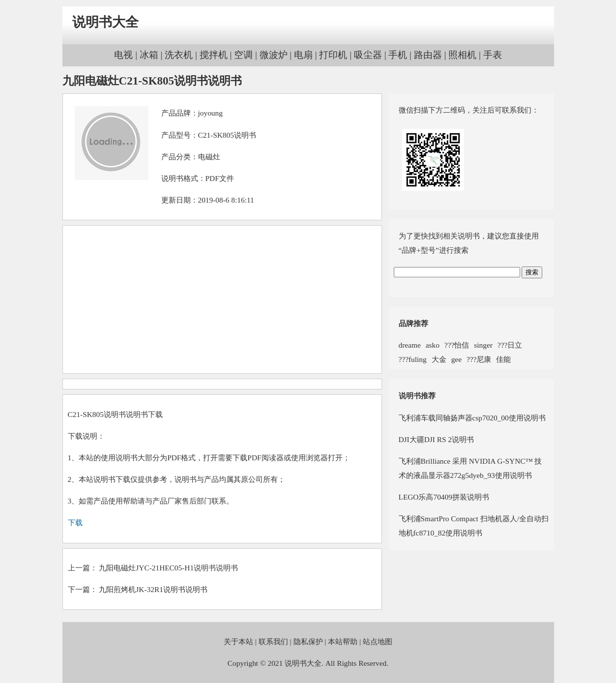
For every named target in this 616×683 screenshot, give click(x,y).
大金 (439, 359)
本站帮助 (343, 641)
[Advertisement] (222, 299)
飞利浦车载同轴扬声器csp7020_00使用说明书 (472, 418)
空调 (243, 55)
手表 (493, 55)
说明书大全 (105, 22)
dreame (410, 345)
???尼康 (479, 359)
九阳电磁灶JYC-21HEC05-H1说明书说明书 (168, 568)
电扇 (303, 55)
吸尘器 (368, 55)
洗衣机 (179, 55)
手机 (398, 55)
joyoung (210, 113)
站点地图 (378, 641)
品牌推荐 (413, 323)
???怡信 (457, 345)
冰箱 (149, 55)
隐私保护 (308, 641)
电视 (123, 55)
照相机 (462, 55)
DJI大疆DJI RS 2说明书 (437, 439)
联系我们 (273, 641)
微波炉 (274, 55)
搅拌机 (214, 55)
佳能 (503, 359)
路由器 (428, 55)
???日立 (510, 345)
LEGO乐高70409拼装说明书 (444, 497)
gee (456, 359)
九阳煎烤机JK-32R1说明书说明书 (153, 589)
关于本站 (238, 641)
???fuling (413, 359)
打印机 (333, 55)
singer (483, 345)
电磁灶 (209, 157)
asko (433, 345)
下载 (75, 522)
